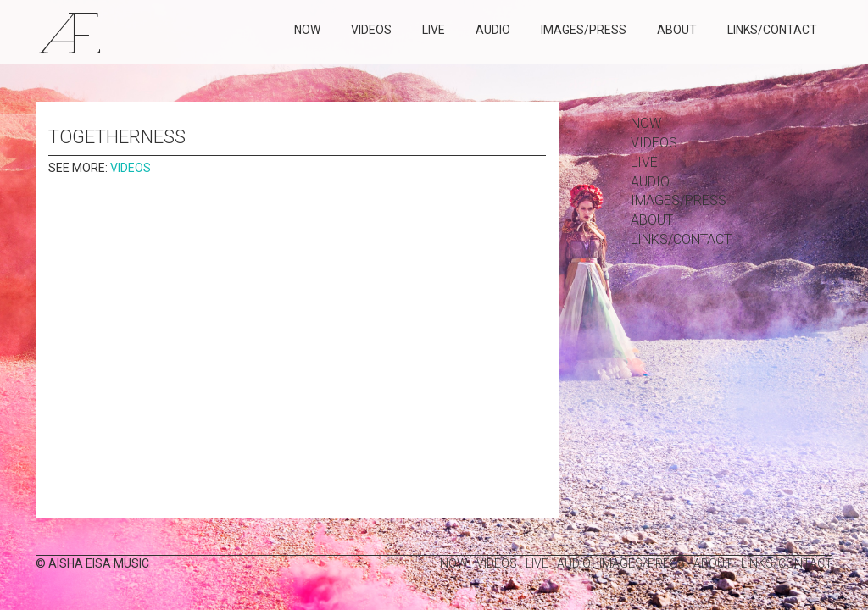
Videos (371, 30)
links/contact (772, 30)
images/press (584, 30)
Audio (493, 30)
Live (434, 30)
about (677, 30)
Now (307, 30)
